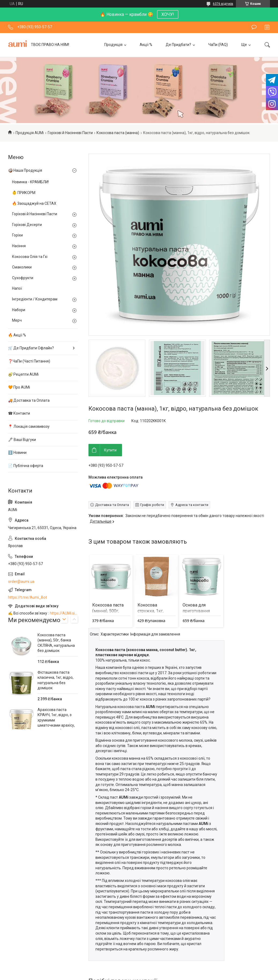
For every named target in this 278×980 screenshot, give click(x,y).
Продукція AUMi (30, 133)
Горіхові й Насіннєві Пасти (70, 133)
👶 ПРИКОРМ (24, 193)
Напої (17, 288)
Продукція (113, 45)
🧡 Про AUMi (19, 387)
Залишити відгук (254, 27)
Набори (19, 310)
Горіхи (17, 235)
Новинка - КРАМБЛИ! (30, 182)
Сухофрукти (23, 278)
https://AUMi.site (64, 613)
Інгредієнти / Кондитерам (35, 299)
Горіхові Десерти (27, 225)
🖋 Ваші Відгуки (22, 440)
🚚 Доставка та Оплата (29, 400)
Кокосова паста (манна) (118, 133)
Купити (110, 450)
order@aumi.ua (21, 581)
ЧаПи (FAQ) (218, 45)
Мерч (17, 320)
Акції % (146, 45)
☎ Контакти (19, 413)
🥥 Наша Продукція (25, 170)
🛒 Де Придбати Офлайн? (31, 348)
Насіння (19, 246)
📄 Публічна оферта (26, 466)
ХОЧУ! (168, 14)
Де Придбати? (178, 45)
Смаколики (22, 267)
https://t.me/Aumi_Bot (27, 597)
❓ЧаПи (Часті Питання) (29, 361)
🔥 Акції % (17, 335)
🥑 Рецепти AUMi (23, 374)
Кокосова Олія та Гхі (30, 257)
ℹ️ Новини (17, 453)
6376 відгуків (223, 4)
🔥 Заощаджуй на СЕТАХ (34, 203)
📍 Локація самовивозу (29, 426)
